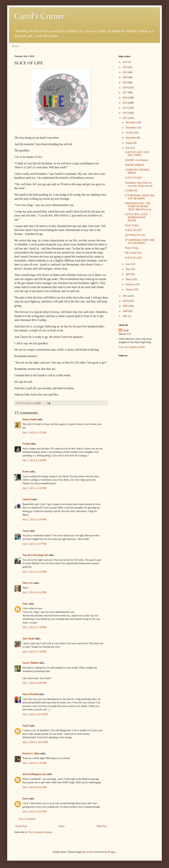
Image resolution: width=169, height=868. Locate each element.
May (128, 269)
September (131, 138)
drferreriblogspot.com (34, 774)
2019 (125, 83)
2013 (125, 113)
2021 (125, 72)
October (130, 133)
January (130, 289)
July (128, 148)
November (131, 128)
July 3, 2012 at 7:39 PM (34, 652)
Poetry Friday (132, 225)
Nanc (25, 604)
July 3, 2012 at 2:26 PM (34, 460)
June (128, 264)
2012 (125, 118)
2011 (125, 296)
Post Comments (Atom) (40, 832)
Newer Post (21, 826)
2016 (125, 98)
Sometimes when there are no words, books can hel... (139, 184)
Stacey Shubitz (30, 663)
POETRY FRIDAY (135, 165)
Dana (25, 799)
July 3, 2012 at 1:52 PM (34, 433)
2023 (125, 62)
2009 (125, 306)
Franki (26, 444)
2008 (125, 311)
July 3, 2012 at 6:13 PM (34, 592)
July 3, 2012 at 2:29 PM (34, 488)
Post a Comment (27, 819)
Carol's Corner (39, 16)
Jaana (26, 531)
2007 (125, 316)
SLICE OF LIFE (133, 178)
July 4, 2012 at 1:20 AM (35, 763)
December (131, 122)
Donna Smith (30, 419)
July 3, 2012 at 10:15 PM (35, 742)
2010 (125, 301)
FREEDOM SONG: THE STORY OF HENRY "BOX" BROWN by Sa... (139, 206)
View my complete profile (132, 347)
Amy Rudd (28, 639)
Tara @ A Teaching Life (35, 555)
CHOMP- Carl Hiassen (137, 160)
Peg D (26, 726)
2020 (125, 77)
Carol (125, 330)
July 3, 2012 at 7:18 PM (34, 627)
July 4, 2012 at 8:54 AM (35, 812)
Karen (26, 472)
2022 (125, 67)
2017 (125, 93)
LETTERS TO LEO (135, 235)
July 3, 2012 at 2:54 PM (34, 519)
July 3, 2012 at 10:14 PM (35, 714)
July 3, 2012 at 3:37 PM (34, 544)
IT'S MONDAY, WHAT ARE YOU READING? (140, 242)
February (130, 284)
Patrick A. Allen (31, 754)
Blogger (112, 852)
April (128, 274)
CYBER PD (131, 191)
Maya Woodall (30, 694)
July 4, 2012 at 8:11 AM (35, 787)
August (129, 143)
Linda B (27, 499)
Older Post (102, 826)
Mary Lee (28, 583)
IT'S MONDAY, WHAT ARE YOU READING (140, 197)
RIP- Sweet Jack (133, 253)
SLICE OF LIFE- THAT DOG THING (137, 154)
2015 (125, 103)
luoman (90, 852)
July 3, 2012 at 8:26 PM (34, 683)
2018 (125, 88)
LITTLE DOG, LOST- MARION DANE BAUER (136, 217)
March (129, 279)
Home (15, 46)
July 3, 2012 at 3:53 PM (34, 572)
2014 (125, 108)
